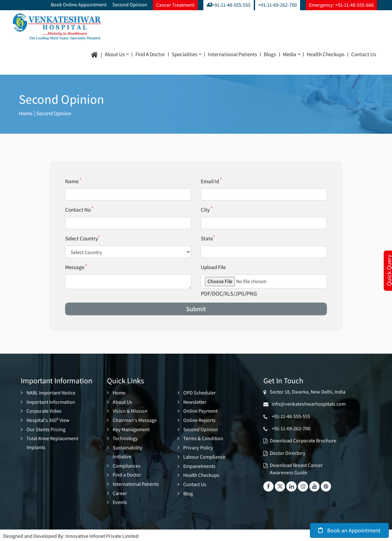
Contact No (79, 210)
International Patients (232, 54)
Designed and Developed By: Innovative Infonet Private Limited (71, 534)
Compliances (127, 464)
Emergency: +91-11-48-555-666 (341, 5)
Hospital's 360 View (48, 420)
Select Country (82, 238)
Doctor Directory (288, 453)
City (207, 210)
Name (73, 181)
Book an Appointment (349, 530)
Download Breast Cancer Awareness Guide (296, 469)
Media (291, 54)
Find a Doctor (150, 54)
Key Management (131, 429)
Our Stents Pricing (46, 429)
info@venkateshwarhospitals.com (308, 404)
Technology (125, 438)
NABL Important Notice (51, 393)
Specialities (186, 54)
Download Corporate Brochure (303, 441)
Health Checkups (326, 54)
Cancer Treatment (175, 5)
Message (76, 267)
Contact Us (364, 54)
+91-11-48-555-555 (229, 5)
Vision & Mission (130, 411)
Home (26, 113)
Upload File (213, 267)
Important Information (51, 402)
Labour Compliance (204, 456)
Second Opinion (130, 5)
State (208, 238)
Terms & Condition (203, 438)
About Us (117, 54)
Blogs (270, 54)
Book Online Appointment (79, 5)
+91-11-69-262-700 (278, 5)
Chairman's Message (135, 420)
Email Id (211, 181)
